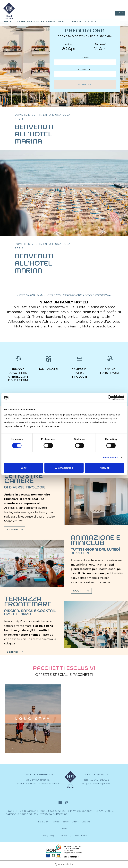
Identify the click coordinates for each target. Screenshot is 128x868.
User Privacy (81, 835)
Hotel (9, 21)
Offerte (76, 21)
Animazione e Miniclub (96, 540)
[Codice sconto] (85, 74)
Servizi (51, 21)
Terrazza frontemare (28, 601)
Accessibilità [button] (66, 864)
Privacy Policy (48, 835)
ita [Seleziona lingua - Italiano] (118, 13)
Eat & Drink (36, 21)
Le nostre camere (24, 478)
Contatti (91, 21)
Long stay (33, 719)
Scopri (13, 529)
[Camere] (85, 62)
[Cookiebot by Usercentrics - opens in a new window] (110, 398)
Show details (110, 458)
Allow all (105, 468)
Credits (64, 829)
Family (63, 21)
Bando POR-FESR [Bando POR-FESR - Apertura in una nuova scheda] (64, 851)
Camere (20, 21)
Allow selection (64, 468)
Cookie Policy (65, 835)
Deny (23, 468)
